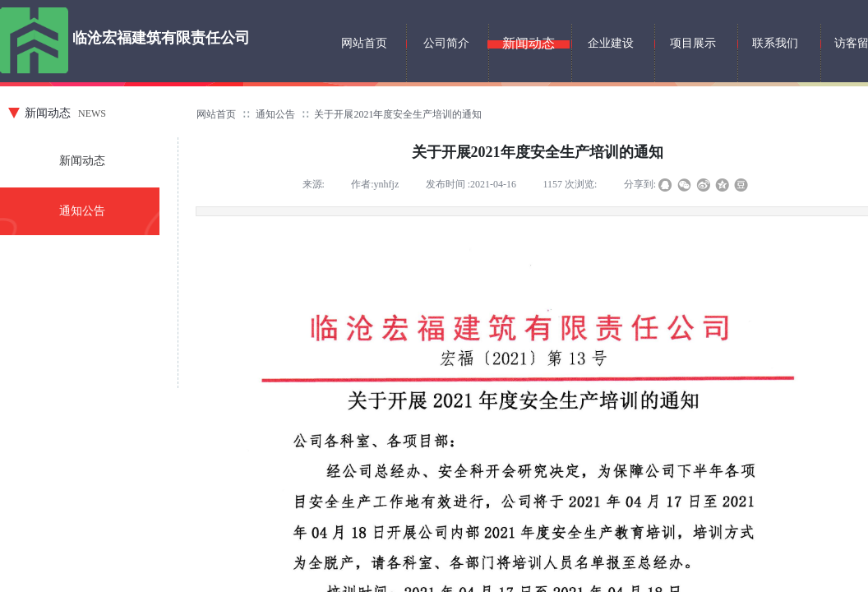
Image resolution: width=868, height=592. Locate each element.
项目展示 (693, 43)
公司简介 (446, 43)
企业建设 (611, 43)
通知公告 (275, 114)
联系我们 (775, 43)
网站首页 (216, 114)
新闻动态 (82, 161)
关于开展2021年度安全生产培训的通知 (398, 114)
